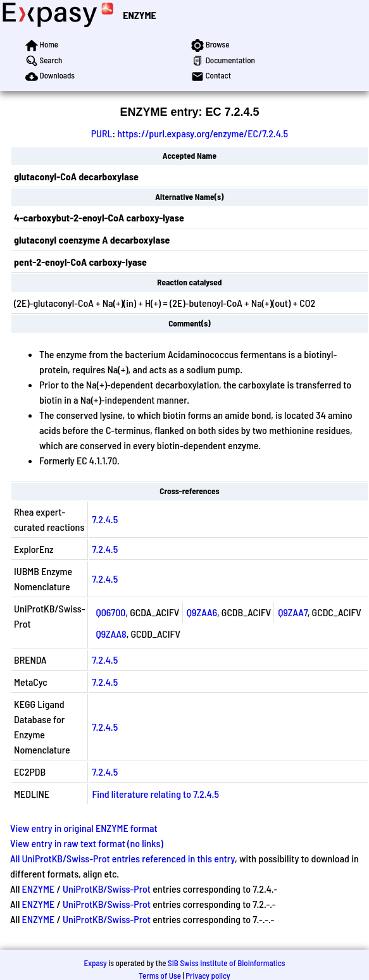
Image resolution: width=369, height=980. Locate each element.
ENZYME (139, 15)
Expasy (95, 963)
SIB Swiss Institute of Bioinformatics (226, 963)
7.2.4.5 (105, 519)
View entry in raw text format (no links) (87, 843)
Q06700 (110, 612)
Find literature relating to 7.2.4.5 (155, 794)
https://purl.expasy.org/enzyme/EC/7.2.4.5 (203, 133)
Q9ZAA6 (202, 612)
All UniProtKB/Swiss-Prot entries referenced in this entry (122, 858)
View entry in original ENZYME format (84, 828)
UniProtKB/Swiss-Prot (107, 889)
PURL (102, 133)
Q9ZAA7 (293, 612)
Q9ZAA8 (111, 634)
